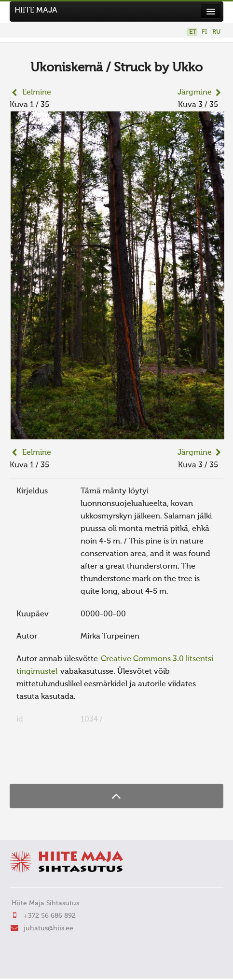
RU (216, 32)
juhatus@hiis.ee (48, 928)
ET (193, 32)
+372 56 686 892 (50, 916)
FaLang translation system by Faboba (44, 765)
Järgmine (195, 93)
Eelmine (37, 93)
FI (204, 32)
